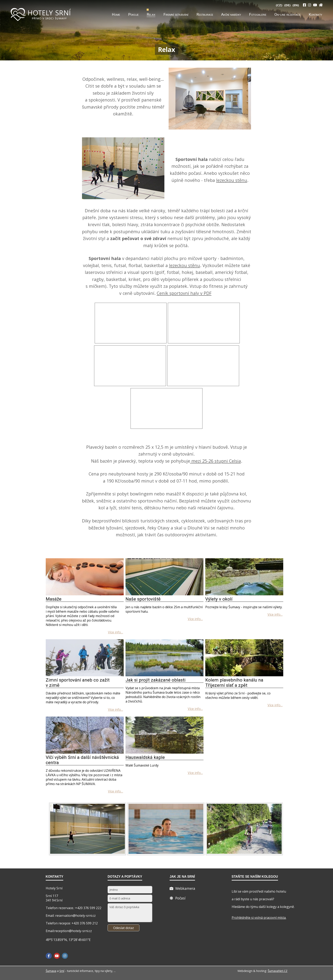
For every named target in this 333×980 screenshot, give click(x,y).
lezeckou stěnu (232, 180)
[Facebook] (49, 956)
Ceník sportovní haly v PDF (184, 293)
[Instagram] (310, 5)
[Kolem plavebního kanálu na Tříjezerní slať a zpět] (244, 675)
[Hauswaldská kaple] (164, 752)
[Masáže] (85, 594)
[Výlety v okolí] (244, 594)
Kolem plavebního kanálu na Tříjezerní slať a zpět (234, 683)
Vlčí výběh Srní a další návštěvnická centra (82, 760)
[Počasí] (178, 898)
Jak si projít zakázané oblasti (156, 680)
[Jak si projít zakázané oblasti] (164, 675)
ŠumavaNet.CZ (278, 971)
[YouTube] (315, 5)
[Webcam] (182, 888)
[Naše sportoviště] (164, 594)
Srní (62, 971)
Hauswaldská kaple (145, 757)
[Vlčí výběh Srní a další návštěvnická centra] (85, 752)
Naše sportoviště (143, 599)
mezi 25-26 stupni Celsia (216, 461)
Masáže (54, 599)
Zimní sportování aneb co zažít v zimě (78, 683)
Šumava (51, 971)
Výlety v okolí (219, 599)
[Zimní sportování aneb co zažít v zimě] (85, 675)
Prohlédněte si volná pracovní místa (259, 918)
